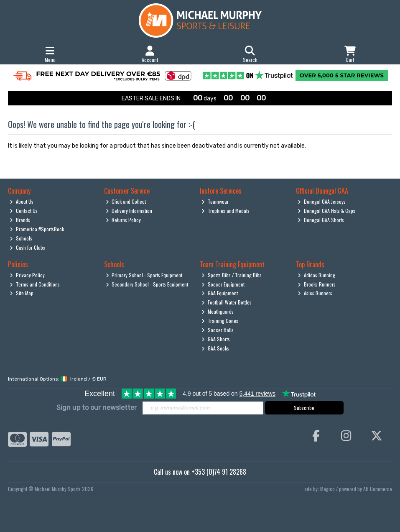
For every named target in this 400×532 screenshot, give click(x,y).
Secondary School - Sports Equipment (147, 284)
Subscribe (304, 408)
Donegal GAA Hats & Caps (326, 211)
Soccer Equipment (223, 284)
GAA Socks (215, 348)
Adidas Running (316, 275)
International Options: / (57, 379)
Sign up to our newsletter (97, 408)
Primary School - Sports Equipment (144, 275)
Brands (20, 220)
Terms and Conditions (35, 284)
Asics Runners (315, 293)
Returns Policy (124, 220)
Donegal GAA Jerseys (322, 201)
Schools (21, 238)
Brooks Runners (317, 284)
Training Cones (220, 321)
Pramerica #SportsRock (37, 229)
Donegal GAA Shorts (321, 220)
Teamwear (215, 201)
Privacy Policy (27, 275)
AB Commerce (378, 489)
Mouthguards (218, 311)
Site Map (22, 293)
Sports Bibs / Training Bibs (232, 275)
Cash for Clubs (27, 247)
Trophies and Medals (225, 211)
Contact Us (24, 211)
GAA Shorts (216, 339)
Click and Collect (126, 201)
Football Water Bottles (227, 302)
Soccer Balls (218, 330)
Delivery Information (129, 211)
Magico (327, 489)
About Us (22, 201)
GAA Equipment (220, 293)
